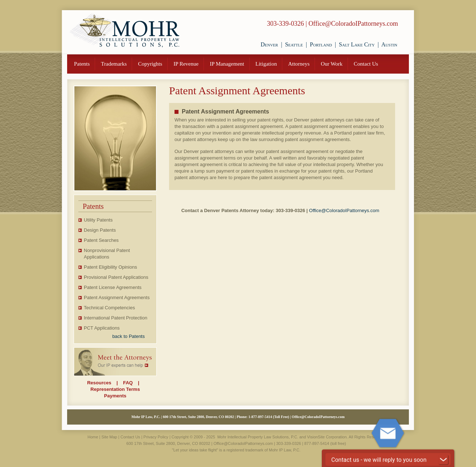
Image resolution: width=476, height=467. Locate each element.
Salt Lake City (357, 44)
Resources (99, 383)
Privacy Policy (156, 437)
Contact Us (366, 64)
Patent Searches (101, 240)
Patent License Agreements (113, 287)
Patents (82, 64)
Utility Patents (98, 220)
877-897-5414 (262, 417)
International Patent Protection (116, 318)
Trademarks (114, 64)
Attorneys (299, 64)
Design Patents (100, 230)
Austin (389, 44)
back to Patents (128, 336)
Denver (269, 44)
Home (93, 437)
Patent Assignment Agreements (117, 297)
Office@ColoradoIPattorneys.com (353, 24)
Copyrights (150, 64)
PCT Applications (102, 328)
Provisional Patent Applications (116, 277)
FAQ (128, 383)
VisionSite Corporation (327, 437)
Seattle (294, 44)
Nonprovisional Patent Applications (107, 254)
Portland (321, 44)
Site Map (109, 437)
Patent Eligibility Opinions (110, 267)
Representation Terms (115, 389)
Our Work (332, 64)
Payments (115, 396)
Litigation (266, 64)
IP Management (227, 64)
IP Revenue (186, 64)
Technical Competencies (109, 308)
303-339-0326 (286, 24)
